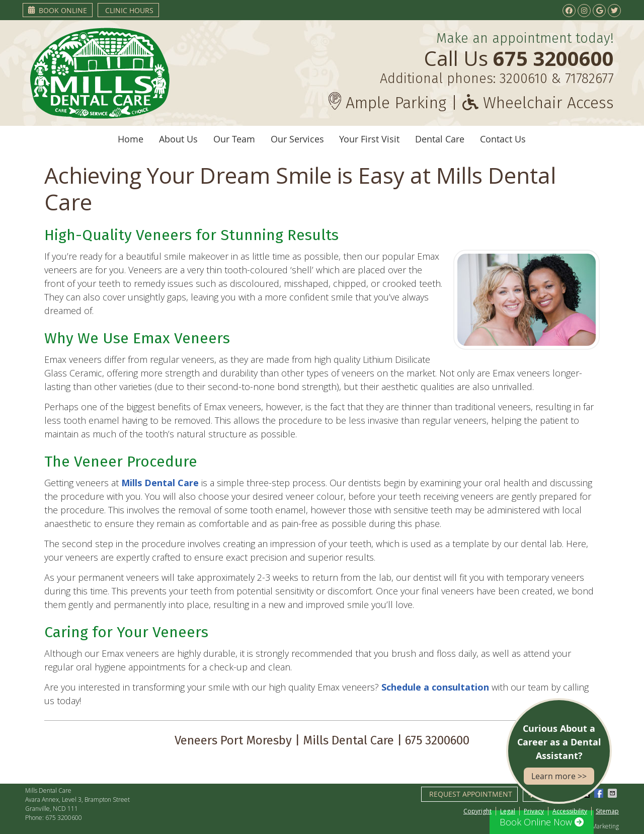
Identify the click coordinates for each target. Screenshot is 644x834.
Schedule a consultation (435, 687)
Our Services (297, 139)
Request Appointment (471, 794)
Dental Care (440, 139)
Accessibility (570, 811)
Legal (508, 811)
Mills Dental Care (160, 483)
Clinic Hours (129, 10)
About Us (178, 139)
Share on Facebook (600, 793)
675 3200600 (64, 818)
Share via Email (613, 793)
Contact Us (503, 139)
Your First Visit (369, 139)
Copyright (477, 811)
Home (131, 139)
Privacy (534, 811)
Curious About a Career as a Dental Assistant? (559, 753)
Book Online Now (542, 822)
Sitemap (607, 811)
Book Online (58, 10)
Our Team (234, 139)
